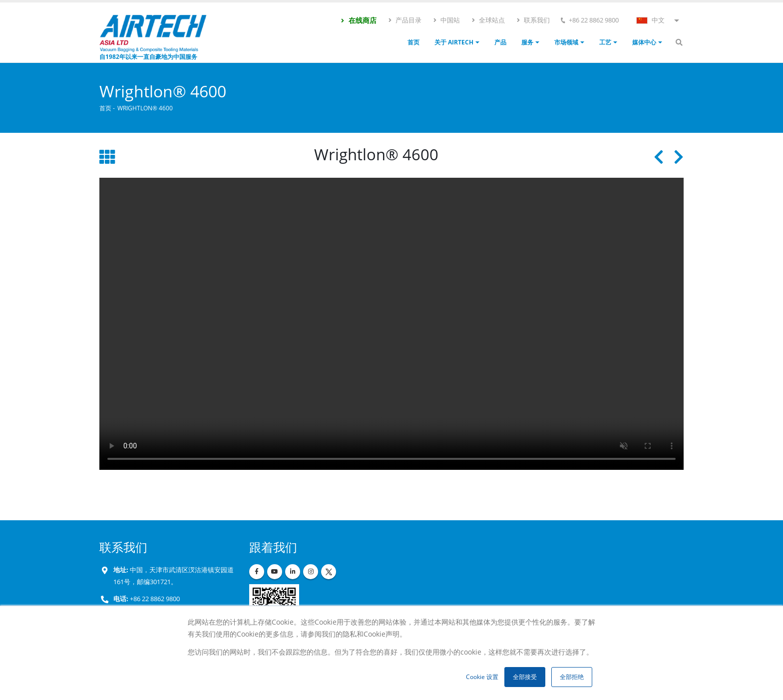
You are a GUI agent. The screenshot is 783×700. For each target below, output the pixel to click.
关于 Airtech (454, 42)
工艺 (605, 42)
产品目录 (404, 20)
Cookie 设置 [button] (482, 677)
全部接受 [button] (525, 677)
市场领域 (566, 42)
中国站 (446, 20)
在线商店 (358, 20)
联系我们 (533, 20)
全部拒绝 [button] (572, 677)
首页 (413, 42)
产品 (500, 42)
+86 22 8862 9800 (154, 599)
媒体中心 (644, 42)
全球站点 (488, 20)
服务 (527, 42)
